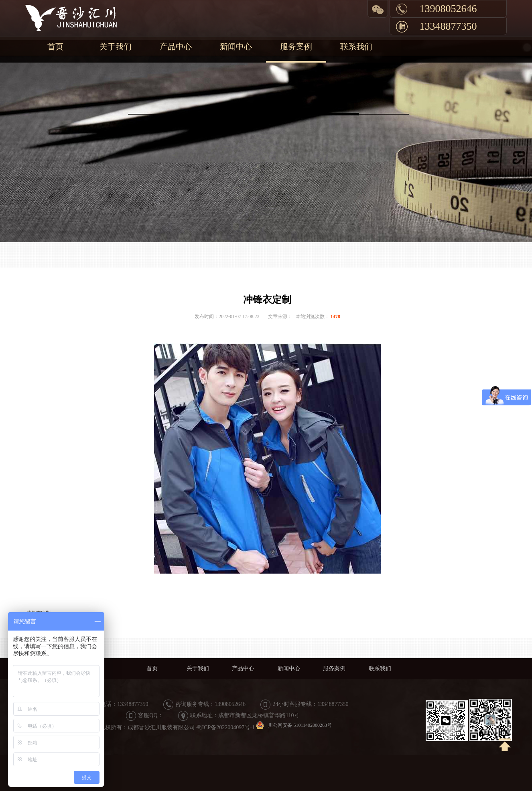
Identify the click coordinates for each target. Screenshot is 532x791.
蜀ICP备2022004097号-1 (225, 727)
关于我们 (116, 47)
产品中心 (176, 47)
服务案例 (296, 47)
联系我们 (356, 47)
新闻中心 (236, 47)
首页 (55, 47)
